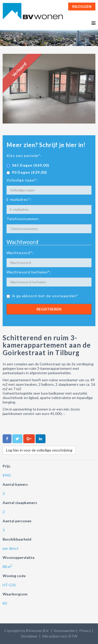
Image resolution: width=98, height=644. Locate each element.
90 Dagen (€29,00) (27, 172)
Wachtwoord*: (20, 253)
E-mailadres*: (19, 199)
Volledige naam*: (22, 180)
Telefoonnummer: (23, 219)
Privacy (85, 631)
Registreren (49, 309)
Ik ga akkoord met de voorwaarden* (42, 296)
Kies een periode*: (24, 156)
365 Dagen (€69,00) (28, 165)
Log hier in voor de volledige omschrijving (39, 450)
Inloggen (82, 6)
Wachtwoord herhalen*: (29, 272)
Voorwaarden (65, 631)
